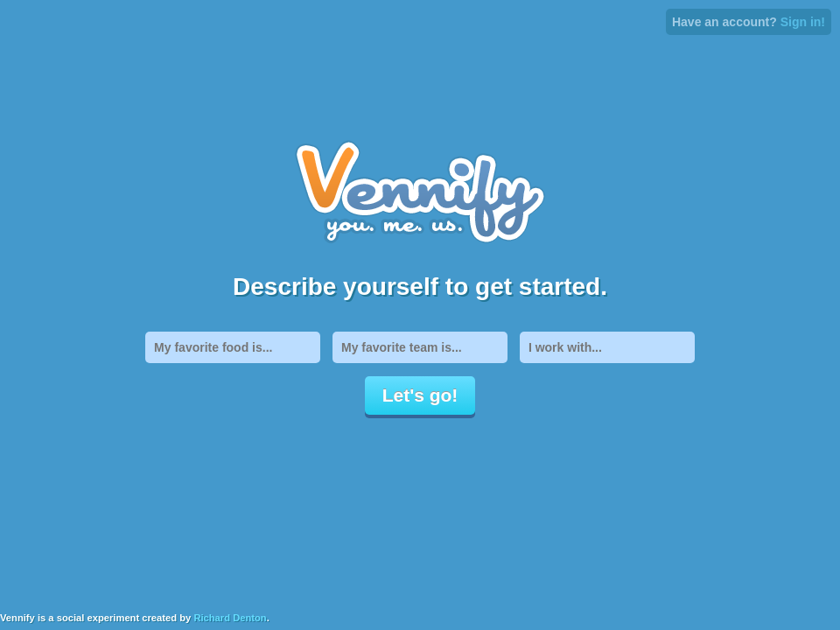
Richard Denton (230, 618)
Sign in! (803, 22)
